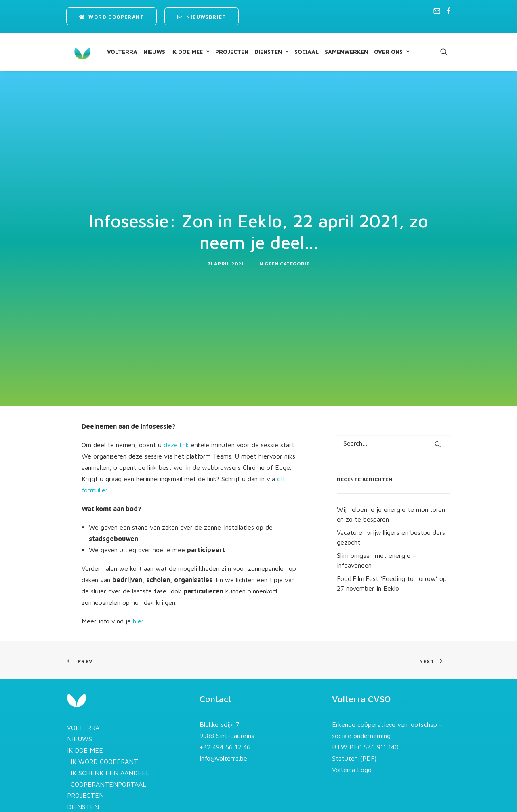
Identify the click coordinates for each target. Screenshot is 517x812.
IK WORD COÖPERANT (104, 736)
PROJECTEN (225, 52)
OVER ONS (384, 52)
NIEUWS (147, 52)
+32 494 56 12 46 (225, 722)
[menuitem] (111, 16)
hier (138, 595)
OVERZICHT (88, 793)
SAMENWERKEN (339, 52)
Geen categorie (287, 251)
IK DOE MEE (183, 52)
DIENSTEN (264, 52)
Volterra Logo (352, 744)
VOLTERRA (115, 52)
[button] (437, 11)
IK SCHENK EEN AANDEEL (110, 747)
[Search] (393, 417)
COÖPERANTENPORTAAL (108, 759)
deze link (176, 419)
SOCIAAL (299, 52)
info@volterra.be (223, 733)
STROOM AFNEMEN (100, 804)
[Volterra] (75, 52)
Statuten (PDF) (354, 733)
